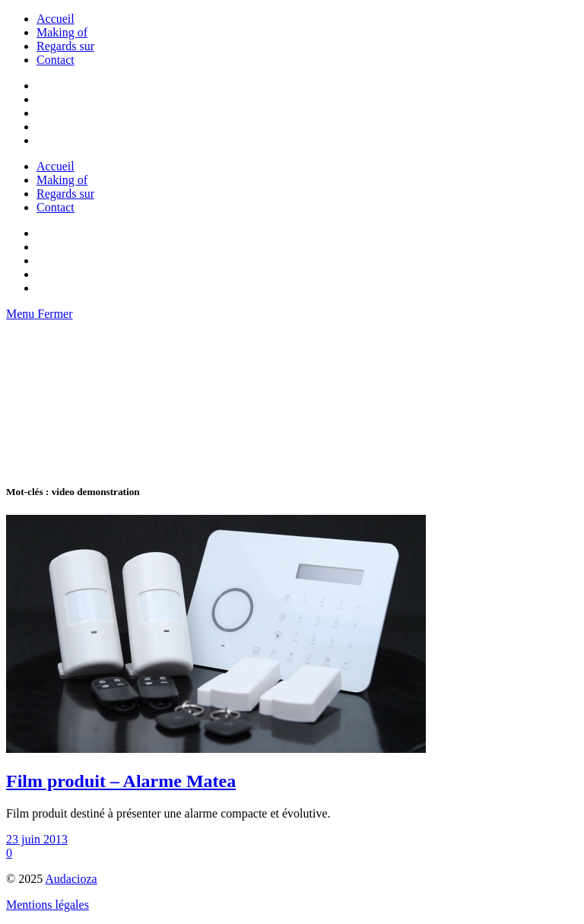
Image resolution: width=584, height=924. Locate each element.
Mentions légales (48, 905)
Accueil (56, 19)
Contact (56, 60)
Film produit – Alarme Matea (121, 781)
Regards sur (65, 46)
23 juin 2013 (37, 839)
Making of (62, 32)
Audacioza (71, 879)
